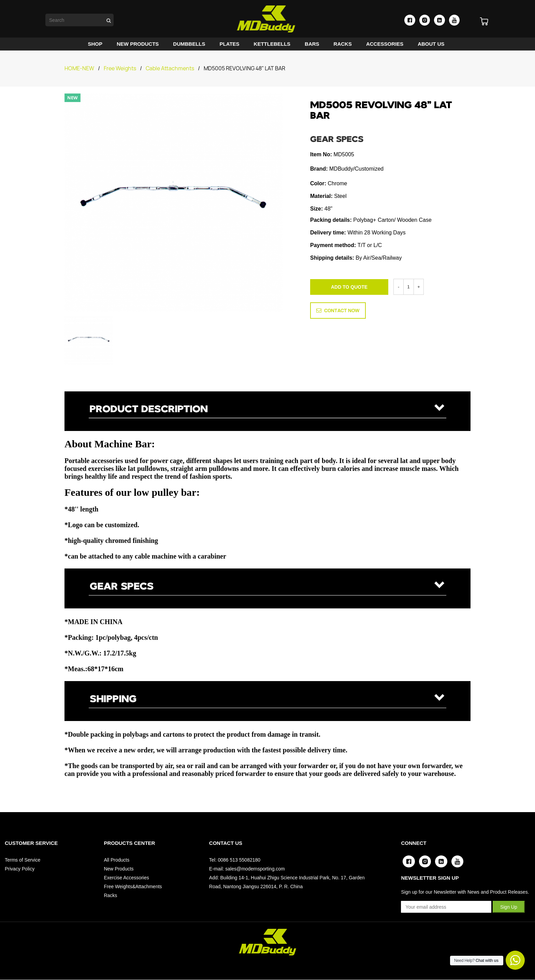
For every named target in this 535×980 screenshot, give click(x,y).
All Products (117, 860)
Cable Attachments (170, 68)
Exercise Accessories (126, 878)
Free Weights (120, 68)
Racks (110, 895)
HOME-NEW (79, 68)
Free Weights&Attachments (133, 887)
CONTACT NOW (338, 310)
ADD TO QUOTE (349, 287)
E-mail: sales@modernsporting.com (247, 869)
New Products (119, 869)
